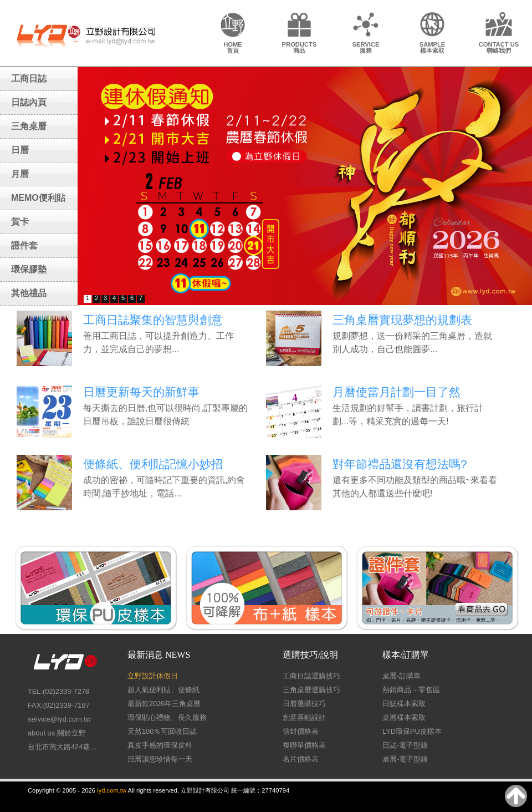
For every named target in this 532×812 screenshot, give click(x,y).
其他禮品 (29, 293)
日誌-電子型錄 (405, 745)
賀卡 (20, 222)
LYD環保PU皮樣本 (412, 731)
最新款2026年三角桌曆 (164, 704)
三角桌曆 (29, 126)
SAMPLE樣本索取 (433, 47)
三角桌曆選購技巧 (311, 690)
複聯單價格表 (304, 745)
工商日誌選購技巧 (311, 676)
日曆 (20, 150)
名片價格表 (301, 759)
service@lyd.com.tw (59, 719)
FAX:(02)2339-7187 (59, 705)
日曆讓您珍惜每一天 (160, 759)
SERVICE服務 (366, 47)
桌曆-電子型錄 (405, 759)
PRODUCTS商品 (300, 47)
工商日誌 (29, 78)
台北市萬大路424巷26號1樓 (64, 747)
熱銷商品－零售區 (411, 690)
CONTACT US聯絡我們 (499, 47)
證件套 (24, 245)
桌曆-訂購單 (401, 676)
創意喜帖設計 (304, 717)
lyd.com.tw (112, 790)
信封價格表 (301, 731)
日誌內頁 (29, 102)
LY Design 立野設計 (86, 35)
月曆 (20, 174)
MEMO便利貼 (38, 198)
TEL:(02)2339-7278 (58, 691)
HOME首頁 (233, 47)
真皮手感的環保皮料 (160, 745)
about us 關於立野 (57, 733)
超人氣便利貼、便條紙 (163, 690)
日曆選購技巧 (304, 704)
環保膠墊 (29, 269)
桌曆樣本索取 (404, 717)
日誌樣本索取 (404, 704)
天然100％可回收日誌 (162, 731)
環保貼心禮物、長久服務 (167, 717)
